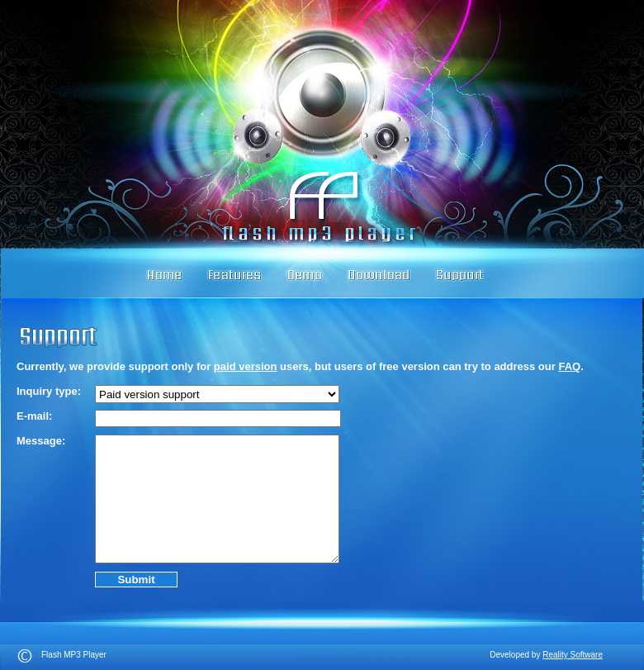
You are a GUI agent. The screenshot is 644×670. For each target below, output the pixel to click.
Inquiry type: (49, 391)
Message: (41, 441)
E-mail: (34, 416)
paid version (246, 366)
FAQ (569, 366)
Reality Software (573, 655)
